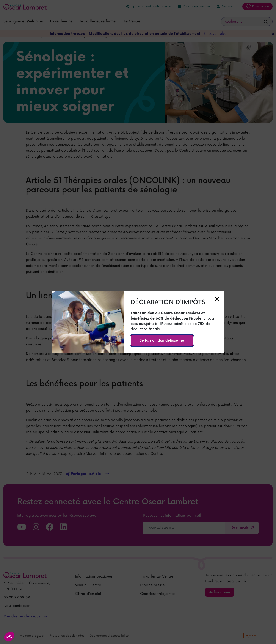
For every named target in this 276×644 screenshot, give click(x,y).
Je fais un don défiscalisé (162, 341)
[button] (9, 637)
